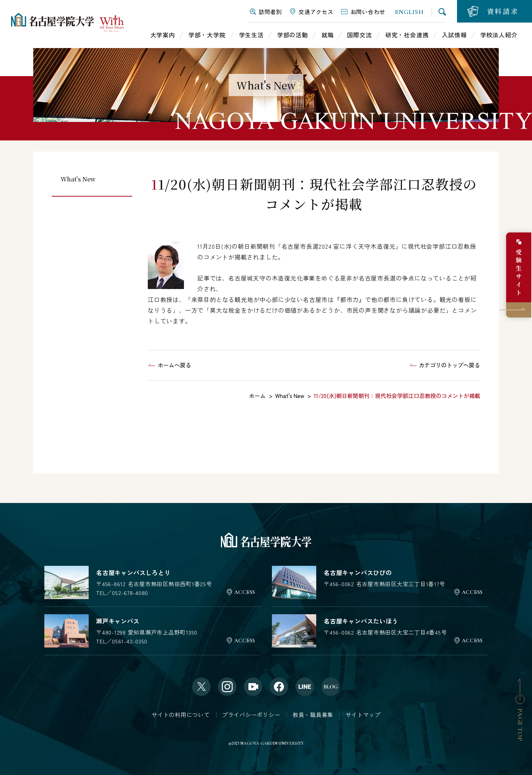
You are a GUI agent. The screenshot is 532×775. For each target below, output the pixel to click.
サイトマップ (363, 715)
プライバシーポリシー (251, 715)
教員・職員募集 (313, 715)
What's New (78, 179)
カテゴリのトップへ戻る (449, 365)
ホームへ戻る (174, 365)
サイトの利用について (181, 715)
